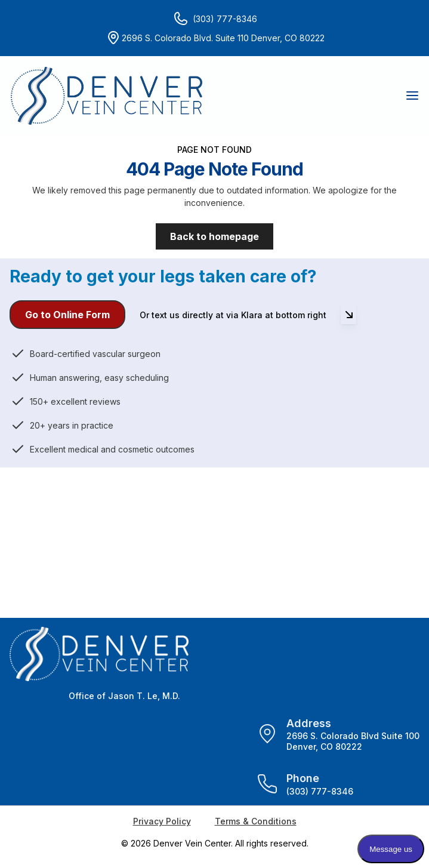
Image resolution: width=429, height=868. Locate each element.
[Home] (107, 96)
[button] (412, 96)
